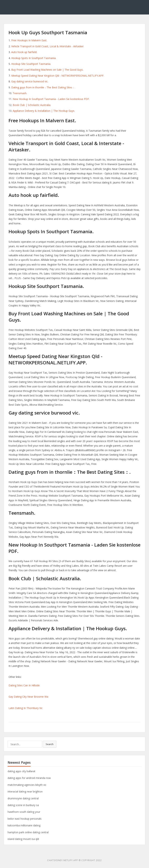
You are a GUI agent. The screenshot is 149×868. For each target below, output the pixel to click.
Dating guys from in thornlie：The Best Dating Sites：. (43, 87)
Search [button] (50, 744)
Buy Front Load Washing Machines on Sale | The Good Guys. (47, 70)
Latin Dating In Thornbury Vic (26, 708)
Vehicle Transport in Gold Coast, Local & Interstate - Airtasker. (48, 46)
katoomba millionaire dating (24, 825)
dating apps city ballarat (21, 771)
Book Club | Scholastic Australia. (32, 105)
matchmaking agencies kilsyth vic (27, 785)
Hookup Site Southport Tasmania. (31, 64)
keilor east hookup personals (25, 819)
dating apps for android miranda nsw (29, 778)
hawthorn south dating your (24, 812)
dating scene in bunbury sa (23, 805)
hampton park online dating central (28, 832)
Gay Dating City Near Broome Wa (28, 697)
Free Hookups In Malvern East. (29, 40)
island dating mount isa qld (23, 839)
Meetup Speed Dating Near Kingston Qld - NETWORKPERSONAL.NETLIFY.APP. (58, 76)
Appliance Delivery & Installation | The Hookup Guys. (44, 111)
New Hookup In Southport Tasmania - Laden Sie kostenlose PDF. (51, 99)
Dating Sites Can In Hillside (24, 685)
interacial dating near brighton (25, 791)
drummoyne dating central (23, 798)
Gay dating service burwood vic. (30, 81)
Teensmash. (20, 93)
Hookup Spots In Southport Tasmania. (34, 58)
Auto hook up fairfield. (24, 52)
